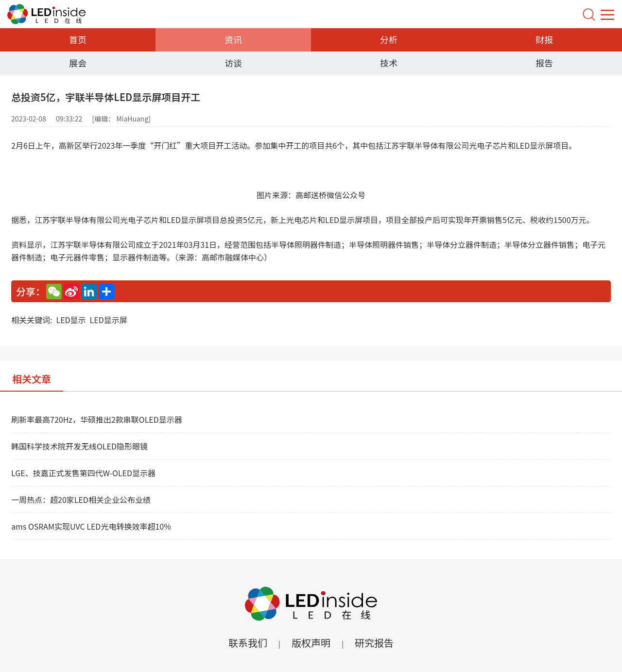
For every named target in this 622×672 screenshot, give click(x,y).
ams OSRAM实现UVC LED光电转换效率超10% (91, 526)
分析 (389, 39)
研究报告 (374, 643)
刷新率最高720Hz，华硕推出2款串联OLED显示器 (97, 419)
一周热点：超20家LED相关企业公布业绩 (81, 500)
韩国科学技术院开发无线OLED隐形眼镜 (79, 446)
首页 (78, 39)
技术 (389, 63)
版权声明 (311, 643)
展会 (78, 63)
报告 (544, 63)
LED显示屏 (109, 320)
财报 (544, 39)
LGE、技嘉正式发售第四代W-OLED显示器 (83, 473)
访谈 (233, 63)
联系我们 (248, 643)
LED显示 (71, 320)
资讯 (233, 39)
